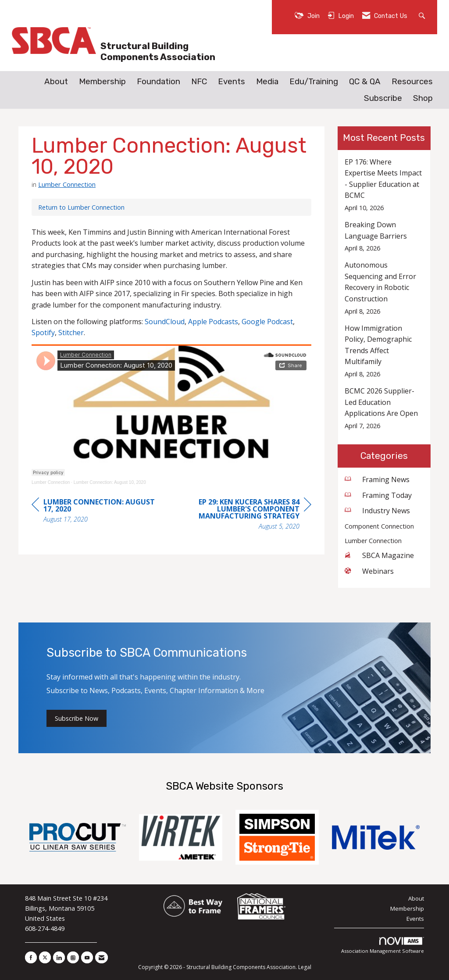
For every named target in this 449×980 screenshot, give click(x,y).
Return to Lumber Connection (81, 207)
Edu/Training (314, 82)
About (56, 82)
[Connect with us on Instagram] (73, 957)
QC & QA (365, 82)
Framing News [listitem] (377, 479)
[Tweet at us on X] (45, 957)
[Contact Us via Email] (102, 957)
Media (267, 82)
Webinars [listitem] (369, 571)
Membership (102, 82)
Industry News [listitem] (377, 511)
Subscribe (383, 98)
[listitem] (384, 185)
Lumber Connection (67, 184)
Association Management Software (383, 946)
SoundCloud (165, 322)
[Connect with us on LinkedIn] (59, 957)
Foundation (159, 82)
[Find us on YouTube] (87, 957)
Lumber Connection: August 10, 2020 (110, 482)
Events (232, 82)
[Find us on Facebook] (31, 957)
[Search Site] (423, 15)
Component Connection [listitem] (379, 526)
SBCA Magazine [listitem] (379, 555)
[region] (246, 515)
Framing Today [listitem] (378, 495)
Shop (423, 98)
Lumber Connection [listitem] (373, 541)
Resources (412, 82)
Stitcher (71, 333)
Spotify (43, 333)
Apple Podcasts (213, 322)
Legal (305, 967)
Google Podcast (267, 322)
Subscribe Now (77, 718)
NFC (199, 82)
